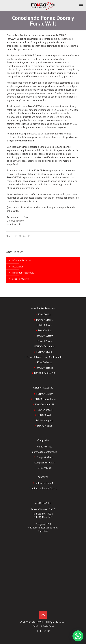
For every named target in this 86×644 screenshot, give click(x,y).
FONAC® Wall (45, 415)
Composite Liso (44, 457)
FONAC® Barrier (45, 394)
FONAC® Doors (45, 410)
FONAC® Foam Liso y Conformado (44, 357)
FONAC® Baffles (44, 368)
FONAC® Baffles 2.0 (44, 373)
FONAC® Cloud (44, 325)
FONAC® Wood (45, 363)
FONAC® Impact (44, 421)
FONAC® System (45, 336)
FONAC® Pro (45, 331)
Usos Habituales (20, 279)
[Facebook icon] (37, 631)
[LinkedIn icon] (45, 631)
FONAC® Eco (45, 315)
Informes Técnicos (22, 261)
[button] (78, 636)
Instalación (18, 267)
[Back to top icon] (43, 615)
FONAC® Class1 (44, 320)
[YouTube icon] (41, 631)
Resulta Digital (48, 626)
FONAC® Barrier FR (45, 405)
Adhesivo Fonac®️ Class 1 (44, 489)
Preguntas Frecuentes (23, 273)
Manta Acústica (45, 447)
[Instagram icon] (49, 631)
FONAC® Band (45, 426)
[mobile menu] (81, 6)
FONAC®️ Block (44, 468)
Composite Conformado (45, 452)
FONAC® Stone (45, 341)
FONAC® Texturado (44, 347)
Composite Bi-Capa (44, 463)
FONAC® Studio (44, 352)
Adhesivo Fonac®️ (44, 483)
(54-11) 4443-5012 (43, 514)
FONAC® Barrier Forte (45, 399)
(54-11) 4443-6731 (43, 517)
